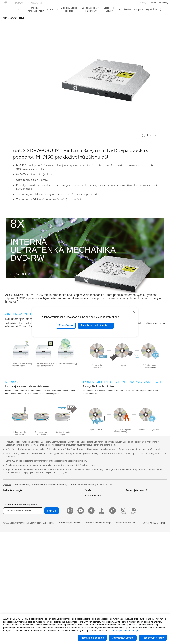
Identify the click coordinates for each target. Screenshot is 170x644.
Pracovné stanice (12, 580)
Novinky (89, 500)
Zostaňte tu (66, 326)
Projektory (9, 550)
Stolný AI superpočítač (55, 555)
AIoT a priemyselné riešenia (57, 550)
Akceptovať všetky (153, 638)
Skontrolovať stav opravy (98, 515)
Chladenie (48, 495)
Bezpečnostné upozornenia (98, 545)
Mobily (7, 495)
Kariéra (89, 505)
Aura (128, 535)
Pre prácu (8, 515)
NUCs (6, 570)
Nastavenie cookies (92, 638)
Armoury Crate (133, 530)
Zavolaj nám (91, 535)
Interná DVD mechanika (82, 479)
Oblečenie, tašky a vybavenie (58, 590)
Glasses (7, 590)
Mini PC (7, 575)
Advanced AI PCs (134, 540)
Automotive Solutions (136, 515)
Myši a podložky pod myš (56, 575)
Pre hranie (8, 530)
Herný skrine (50, 490)
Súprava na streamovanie (56, 585)
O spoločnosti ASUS (95, 490)
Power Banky (50, 610)
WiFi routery (50, 535)
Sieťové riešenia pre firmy (56, 545)
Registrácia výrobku (95, 525)
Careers (89, 495)
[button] (4, 4)
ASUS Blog (131, 525)
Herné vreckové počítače (16, 500)
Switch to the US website (96, 326)
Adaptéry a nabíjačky (54, 600)
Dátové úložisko (51, 515)
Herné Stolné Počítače (14, 565)
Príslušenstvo (10, 535)
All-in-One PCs (11, 555)
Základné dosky (11, 600)
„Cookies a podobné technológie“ (124, 630)
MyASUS (89, 555)
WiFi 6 (47, 530)
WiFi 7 (47, 525)
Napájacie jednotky (53, 500)
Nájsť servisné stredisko (97, 520)
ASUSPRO (131, 510)
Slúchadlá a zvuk (52, 580)
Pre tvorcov (9, 520)
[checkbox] (150, 130)
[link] (85, 4)
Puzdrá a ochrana (52, 595)
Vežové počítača (11, 560)
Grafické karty (10, 605)
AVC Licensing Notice (136, 520)
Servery (47, 560)
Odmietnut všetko (123, 638)
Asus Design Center (135, 505)
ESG (128, 490)
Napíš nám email (93, 530)
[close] (134, 312)
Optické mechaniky (53, 510)
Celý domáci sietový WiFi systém (60, 540)
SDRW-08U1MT (14, 13)
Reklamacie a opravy (95, 540)
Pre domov (9, 510)
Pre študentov (10, 525)
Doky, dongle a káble (54, 605)
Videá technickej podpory (98, 550)
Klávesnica (49, 570)
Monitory (8, 545)
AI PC (129, 500)
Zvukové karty (51, 505)
